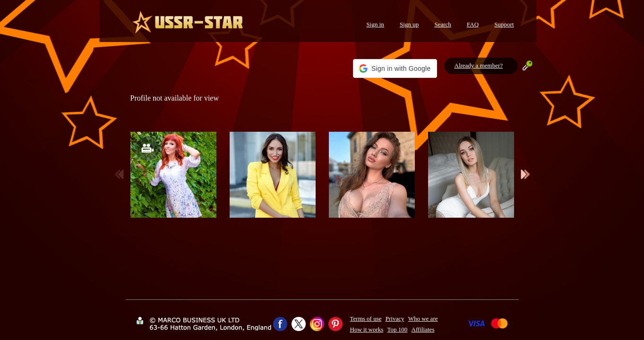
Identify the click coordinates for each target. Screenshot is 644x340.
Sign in (375, 24)
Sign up (409, 24)
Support (504, 24)
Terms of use (366, 319)
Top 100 (398, 329)
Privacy (395, 319)
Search (442, 24)
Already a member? (479, 65)
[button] (395, 68)
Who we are (423, 319)
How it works (367, 329)
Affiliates (423, 329)
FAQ (473, 24)
